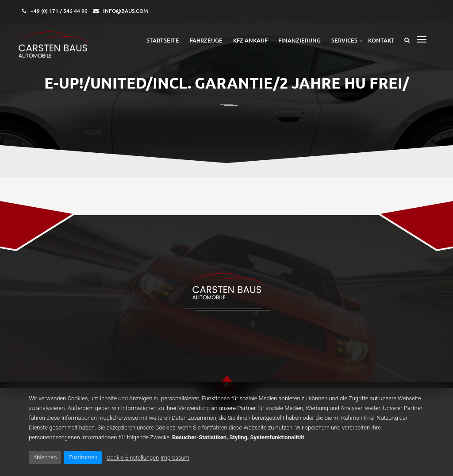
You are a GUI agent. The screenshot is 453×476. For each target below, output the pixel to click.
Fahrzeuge (206, 40)
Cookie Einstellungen (133, 458)
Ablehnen (45, 457)
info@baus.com (126, 11)
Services (344, 40)
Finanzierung (299, 40)
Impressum (175, 458)
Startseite (163, 40)
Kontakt (381, 40)
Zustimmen (83, 457)
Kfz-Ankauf (250, 40)
